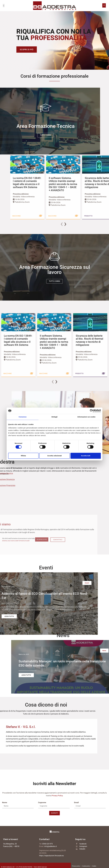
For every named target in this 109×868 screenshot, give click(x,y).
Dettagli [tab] (54, 417)
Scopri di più (27, 50)
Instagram (83, 847)
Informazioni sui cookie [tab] (86, 417)
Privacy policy (76, 867)
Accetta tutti (86, 456)
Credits (94, 867)
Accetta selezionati (54, 456)
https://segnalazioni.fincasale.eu (51, 856)
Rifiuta (23, 456)
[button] (4, 6)
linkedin (82, 849)
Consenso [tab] (23, 417)
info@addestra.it (51, 847)
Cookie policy (86, 867)
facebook (83, 844)
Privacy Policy (57, 796)
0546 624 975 (47, 844)
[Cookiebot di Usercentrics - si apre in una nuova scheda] (91, 411)
